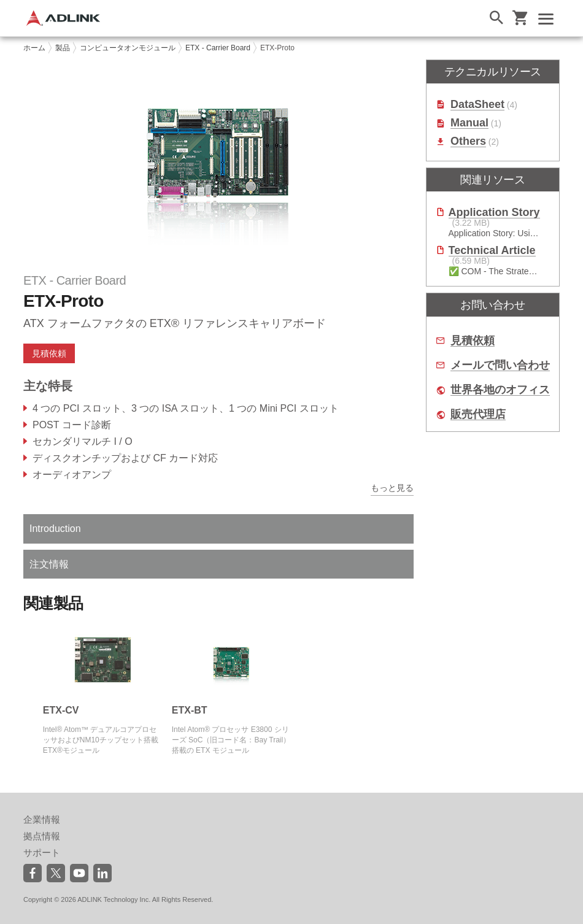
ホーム (34, 48)
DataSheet (477, 105)
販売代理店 (478, 414)
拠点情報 (42, 836)
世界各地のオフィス (500, 390)
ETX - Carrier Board (218, 48)
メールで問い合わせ (500, 365)
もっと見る (392, 488)
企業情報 (42, 819)
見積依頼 (49, 353)
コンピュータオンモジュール (128, 48)
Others (468, 141)
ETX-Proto (277, 48)
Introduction (55, 529)
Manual (469, 123)
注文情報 (49, 564)
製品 (63, 48)
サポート (42, 853)
